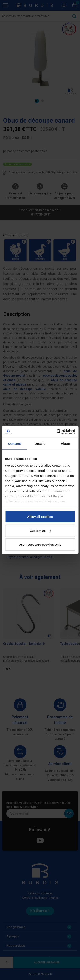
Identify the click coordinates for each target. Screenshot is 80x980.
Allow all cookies (40, 517)
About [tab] (65, 444)
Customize (40, 530)
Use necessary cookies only (40, 545)
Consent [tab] (14, 444)
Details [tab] (40, 444)
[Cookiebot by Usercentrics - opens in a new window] (57, 432)
